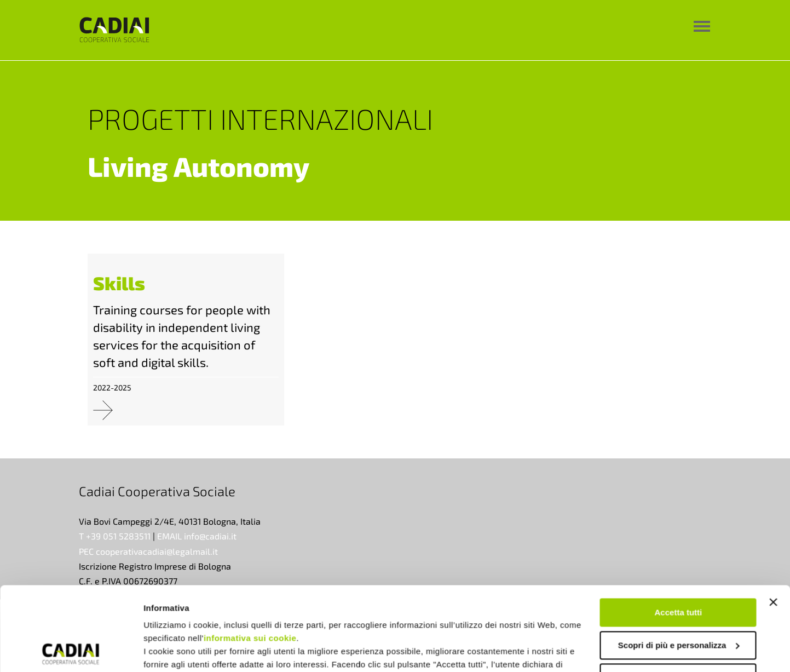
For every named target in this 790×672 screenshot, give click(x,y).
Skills (119, 283)
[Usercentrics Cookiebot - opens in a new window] (71, 651)
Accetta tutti (679, 529)
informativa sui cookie (250, 555)
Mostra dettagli (173, 650)
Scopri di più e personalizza (679, 561)
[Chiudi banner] (773, 519)
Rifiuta (679, 594)
